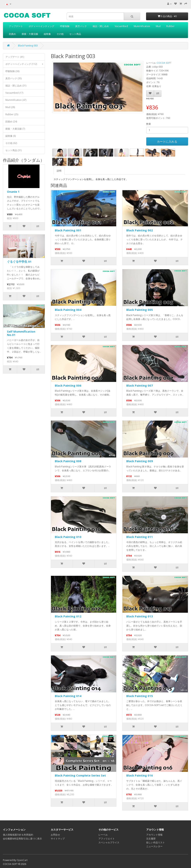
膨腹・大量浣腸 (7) (15, 129)
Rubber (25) (12, 114)
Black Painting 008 (68, 461)
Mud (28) (10, 107)
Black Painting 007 (140, 385)
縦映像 (47, 34)
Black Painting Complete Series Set (80, 775)
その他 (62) (11, 143)
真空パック (81, 26)
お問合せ (55, 835)
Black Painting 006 (68, 385)
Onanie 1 (13, 192)
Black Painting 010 (68, 537)
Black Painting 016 (140, 775)
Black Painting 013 (140, 616)
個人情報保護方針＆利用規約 (18, 835)
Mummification (142, 26)
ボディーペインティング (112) (25, 64)
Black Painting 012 (68, 616)
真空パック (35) (14, 78)
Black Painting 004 (68, 310)
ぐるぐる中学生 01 (19, 261)
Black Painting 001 (68, 230)
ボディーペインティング (41, 26)
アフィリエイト (107, 839)
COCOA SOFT (164, 63)
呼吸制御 (65, 26)
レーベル (103, 835)
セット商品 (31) (14, 150)
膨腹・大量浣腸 (30, 34)
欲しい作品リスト (156, 842)
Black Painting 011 (140, 537)
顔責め (12, 34)
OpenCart (22, 860)
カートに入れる (167, 141)
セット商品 (75, 34)
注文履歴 (151, 839)
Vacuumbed (121, 26)
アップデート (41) (15, 57)
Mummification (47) (16, 100)
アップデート (16, 26)
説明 (59, 171)
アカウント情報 (154, 835)
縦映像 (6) (11, 136)
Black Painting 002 (140, 230)
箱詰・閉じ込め (101, 26)
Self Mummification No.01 (21, 333)
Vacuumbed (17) (14, 93)
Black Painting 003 (28, 46)
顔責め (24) (11, 122)
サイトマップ (58, 839)
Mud (158, 26)
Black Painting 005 (140, 310)
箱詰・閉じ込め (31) (16, 86)
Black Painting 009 (140, 461)
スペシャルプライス (109, 842)
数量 (149, 124)
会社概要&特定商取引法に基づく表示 (22, 839)
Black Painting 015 (140, 696)
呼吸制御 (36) (12, 71)
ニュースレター (154, 846)
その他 (60, 34)
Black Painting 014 (68, 696)
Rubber (170, 26)
